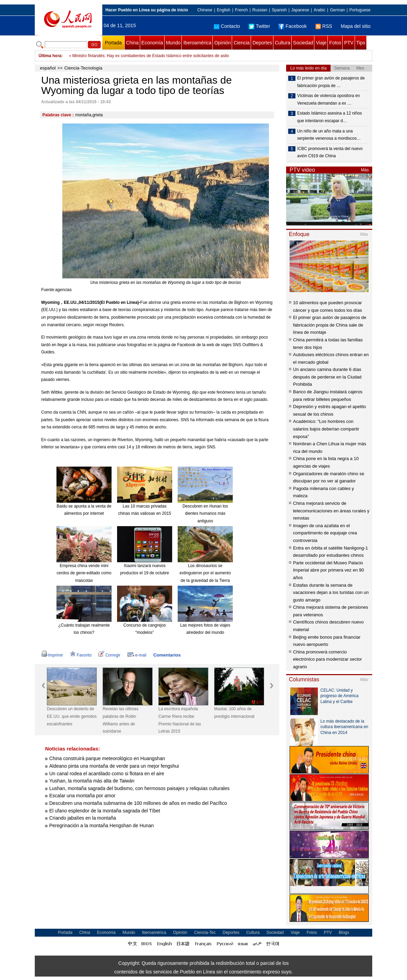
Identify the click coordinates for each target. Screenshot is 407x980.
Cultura (283, 43)
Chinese (205, 10)
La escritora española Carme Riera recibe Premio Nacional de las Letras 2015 (180, 720)
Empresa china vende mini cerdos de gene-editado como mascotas (84, 573)
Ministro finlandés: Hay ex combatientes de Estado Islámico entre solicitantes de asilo (151, 56)
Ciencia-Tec (205, 933)
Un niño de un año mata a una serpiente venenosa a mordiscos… (329, 135)
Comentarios (167, 655)
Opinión (222, 43)
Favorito (81, 655)
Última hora (50, 56)
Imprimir (52, 655)
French (241, 10)
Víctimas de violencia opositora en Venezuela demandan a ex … (328, 99)
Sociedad (303, 43)
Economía (152, 43)
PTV (349, 43)
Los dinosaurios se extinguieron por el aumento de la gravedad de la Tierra (205, 573)
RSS (324, 26)
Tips (361, 43)
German (337, 10)
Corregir (109, 655)
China (132, 43)
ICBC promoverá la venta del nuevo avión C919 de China (330, 152)
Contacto (227, 26)
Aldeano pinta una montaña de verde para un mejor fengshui (114, 766)
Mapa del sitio (356, 26)
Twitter (259, 26)
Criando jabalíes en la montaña (83, 818)
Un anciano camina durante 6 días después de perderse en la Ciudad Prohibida (327, 377)
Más (365, 170)
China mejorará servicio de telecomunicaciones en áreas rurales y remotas (331, 511)
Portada (113, 43)
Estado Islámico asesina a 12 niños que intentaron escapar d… (330, 117)
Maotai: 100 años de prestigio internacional (234, 713)
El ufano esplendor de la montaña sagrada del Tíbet (105, 811)
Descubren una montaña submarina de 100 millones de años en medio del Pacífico (138, 803)
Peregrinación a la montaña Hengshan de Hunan (102, 825)
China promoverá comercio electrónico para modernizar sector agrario (327, 659)
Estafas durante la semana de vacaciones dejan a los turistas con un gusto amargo (331, 593)
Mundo (173, 43)
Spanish (279, 10)
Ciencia (242, 43)
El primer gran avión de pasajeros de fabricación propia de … (331, 82)
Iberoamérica (197, 43)
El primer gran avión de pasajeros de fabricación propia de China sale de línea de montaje (330, 325)
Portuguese (360, 10)
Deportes (262, 43)
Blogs (344, 933)
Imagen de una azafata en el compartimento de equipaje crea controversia (325, 533)
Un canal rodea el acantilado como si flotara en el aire (107, 774)
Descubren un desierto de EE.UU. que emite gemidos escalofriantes (72, 716)
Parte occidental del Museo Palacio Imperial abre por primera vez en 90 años (328, 570)
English (224, 10)
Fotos (335, 43)
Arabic (320, 10)
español (48, 68)
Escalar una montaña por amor (82, 796)
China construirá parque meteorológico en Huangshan (107, 758)
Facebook (293, 26)
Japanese (300, 10)
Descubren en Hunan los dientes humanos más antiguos (205, 514)
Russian (260, 10)
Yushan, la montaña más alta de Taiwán (92, 781)
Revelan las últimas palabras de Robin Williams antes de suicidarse (121, 720)
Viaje (321, 43)
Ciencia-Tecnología (84, 68)
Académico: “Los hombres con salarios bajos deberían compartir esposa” (326, 429)
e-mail (137, 655)
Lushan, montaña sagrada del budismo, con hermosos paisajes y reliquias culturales (139, 788)
